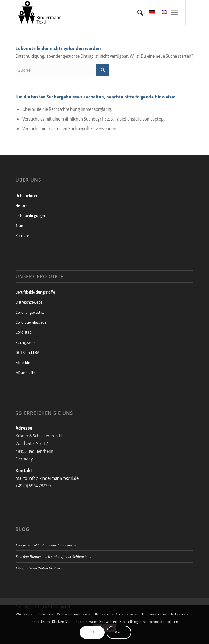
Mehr (119, 632)
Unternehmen (27, 195)
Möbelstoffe (25, 372)
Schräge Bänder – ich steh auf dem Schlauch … (53, 557)
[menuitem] (137, 12)
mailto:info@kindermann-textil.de (47, 478)
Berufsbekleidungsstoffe (35, 292)
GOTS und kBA (27, 352)
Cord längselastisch (31, 312)
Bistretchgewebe (29, 302)
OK (92, 632)
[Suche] (137, 12)
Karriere (22, 235)
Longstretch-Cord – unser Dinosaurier (46, 545)
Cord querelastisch (31, 322)
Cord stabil (24, 332)
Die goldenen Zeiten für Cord (39, 568)
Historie (22, 205)
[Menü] (174, 12)
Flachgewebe (26, 342)
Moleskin (23, 363)
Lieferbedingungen (31, 215)
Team (20, 226)
